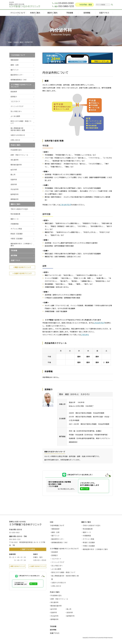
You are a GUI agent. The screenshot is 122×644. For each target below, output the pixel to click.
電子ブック (15, 70)
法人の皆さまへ (16, 111)
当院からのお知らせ (18, 135)
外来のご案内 (35, 14)
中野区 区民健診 (17, 239)
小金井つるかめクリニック (23, 273)
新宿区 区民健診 (17, 234)
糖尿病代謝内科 (16, 165)
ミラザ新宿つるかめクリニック (25, 524)
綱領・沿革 (15, 65)
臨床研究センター (17, 75)
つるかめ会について (18, 55)
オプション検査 (16, 229)
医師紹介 (14, 97)
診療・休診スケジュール (19, 155)
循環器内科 (15, 199)
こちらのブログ (66, 205)
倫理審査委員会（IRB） (19, 80)
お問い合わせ (15, 140)
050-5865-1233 (64, 7)
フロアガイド (15, 102)
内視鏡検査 (15, 224)
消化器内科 (15, 160)
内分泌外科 (15, 189)
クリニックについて (18, 14)
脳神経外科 (15, 194)
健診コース (15, 219)
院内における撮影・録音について (21, 122)
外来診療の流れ (16, 150)
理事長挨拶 (15, 60)
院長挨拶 (14, 92)
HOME (10, 42)
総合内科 (14, 170)
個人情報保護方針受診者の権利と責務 (18, 129)
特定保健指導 (15, 214)
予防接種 (70, 14)
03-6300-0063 (64, 4)
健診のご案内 (52, 14)
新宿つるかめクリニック (23, 267)
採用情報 (87, 14)
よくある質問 (15, 116)
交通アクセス (104, 14)
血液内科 (14, 184)
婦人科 (13, 175)
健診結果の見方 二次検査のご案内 (21, 245)
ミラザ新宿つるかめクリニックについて (21, 86)
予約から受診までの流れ (19, 209)
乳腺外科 (14, 180)
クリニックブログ (17, 106)
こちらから (85, 335)
